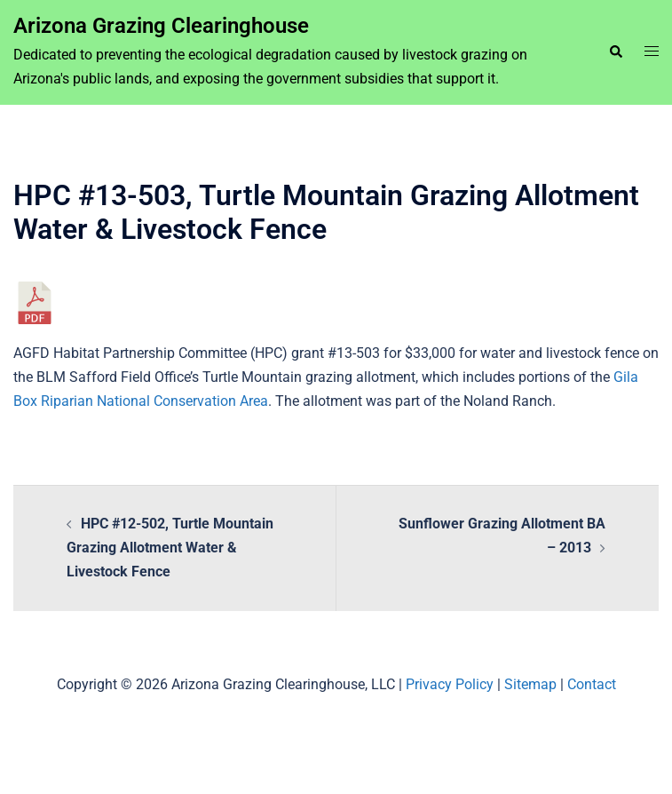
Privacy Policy (450, 684)
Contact (592, 684)
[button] (615, 52)
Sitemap (530, 684)
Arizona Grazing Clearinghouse (161, 26)
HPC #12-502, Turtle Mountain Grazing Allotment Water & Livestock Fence (170, 548)
